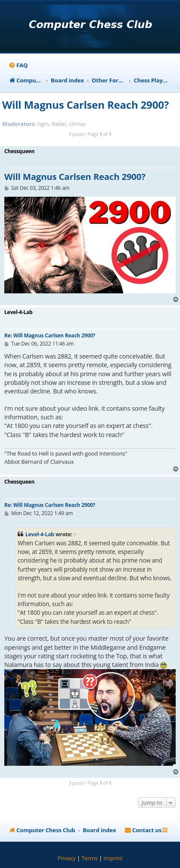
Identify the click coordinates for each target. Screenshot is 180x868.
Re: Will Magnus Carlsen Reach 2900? (50, 335)
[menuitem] (18, 65)
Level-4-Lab (40, 534)
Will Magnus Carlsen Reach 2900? (85, 105)
